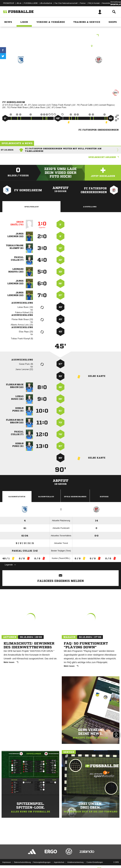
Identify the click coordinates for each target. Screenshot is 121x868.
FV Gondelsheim (21, 71)
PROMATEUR (9, 3)
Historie (104, 497)
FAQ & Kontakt (94, 3)
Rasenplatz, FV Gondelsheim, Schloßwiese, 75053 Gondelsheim (60, 46)
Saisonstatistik (17, 497)
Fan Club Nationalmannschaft (66, 3)
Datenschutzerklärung (22, 857)
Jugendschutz (59, 857)
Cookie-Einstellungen (95, 857)
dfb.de (19, 3)
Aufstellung (90, 207)
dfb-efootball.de (46, 3)
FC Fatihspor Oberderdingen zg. (99, 73)
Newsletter (106, 3)
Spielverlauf (32, 207)
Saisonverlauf (46, 497)
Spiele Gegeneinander (75, 497)
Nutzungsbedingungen (42, 857)
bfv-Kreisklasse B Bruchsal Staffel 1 (61, 36)
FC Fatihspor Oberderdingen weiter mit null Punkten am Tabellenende (63, 150)
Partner (83, 3)
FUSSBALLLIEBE (31, 3)
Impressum (7, 857)
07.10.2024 (7, 150)
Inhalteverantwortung (75, 857)
